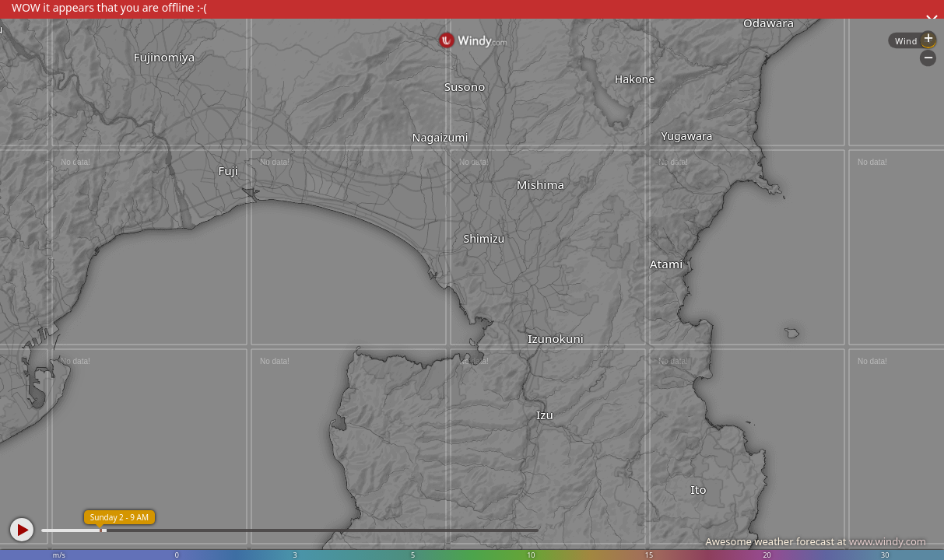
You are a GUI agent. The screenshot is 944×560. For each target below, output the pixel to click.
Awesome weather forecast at (816, 541)
